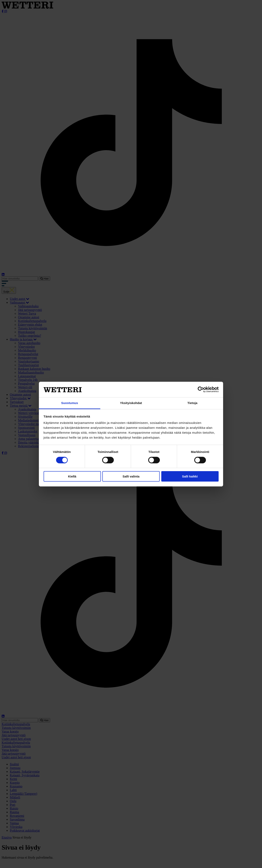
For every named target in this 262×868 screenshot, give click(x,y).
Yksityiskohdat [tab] (131, 403)
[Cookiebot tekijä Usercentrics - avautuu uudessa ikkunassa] (201, 390)
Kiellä (72, 476)
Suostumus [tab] (70, 403)
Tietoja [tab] (193, 403)
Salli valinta (131, 476)
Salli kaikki (190, 476)
